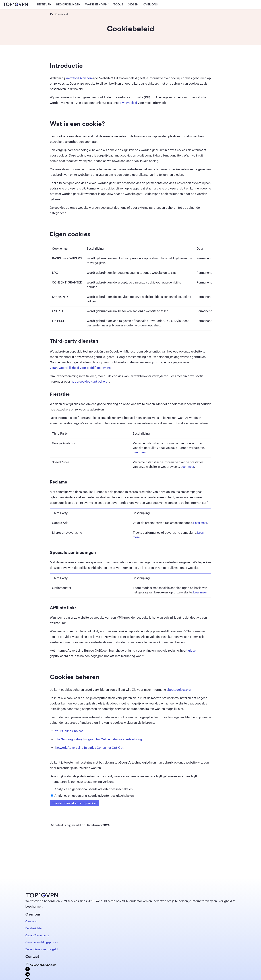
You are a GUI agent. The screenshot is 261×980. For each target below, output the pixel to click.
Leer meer (139, 452)
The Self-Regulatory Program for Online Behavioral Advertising (98, 739)
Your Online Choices (69, 731)
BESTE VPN (44, 4)
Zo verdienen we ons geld (42, 949)
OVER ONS (150, 4)
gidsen (193, 650)
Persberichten (34, 928)
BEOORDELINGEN (68, 4)
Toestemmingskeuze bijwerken (75, 803)
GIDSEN (133, 4)
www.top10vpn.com (79, 78)
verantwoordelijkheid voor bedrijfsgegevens (80, 368)
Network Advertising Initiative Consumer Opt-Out (89, 747)
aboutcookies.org (179, 689)
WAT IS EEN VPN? (97, 4)
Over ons (31, 921)
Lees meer (200, 523)
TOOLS (118, 4)
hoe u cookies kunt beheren (90, 381)
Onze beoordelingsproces (42, 942)
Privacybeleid (128, 103)
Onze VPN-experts (37, 935)
